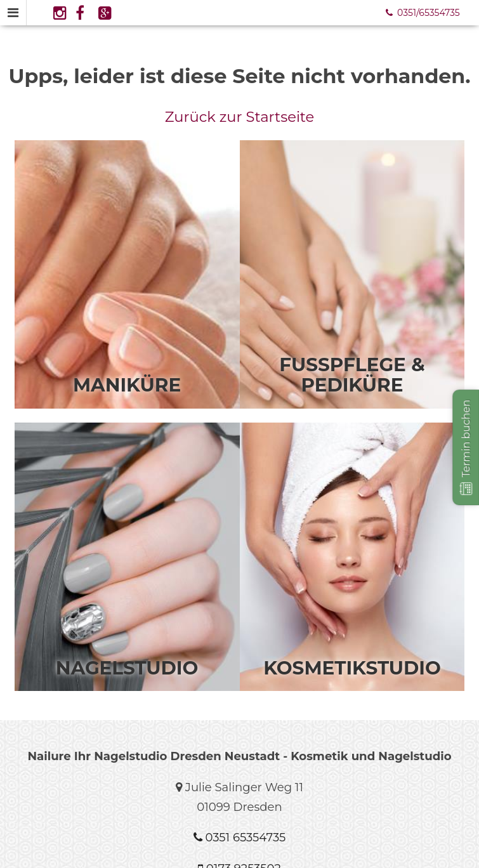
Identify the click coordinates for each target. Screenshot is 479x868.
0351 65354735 (239, 837)
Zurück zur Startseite (240, 117)
